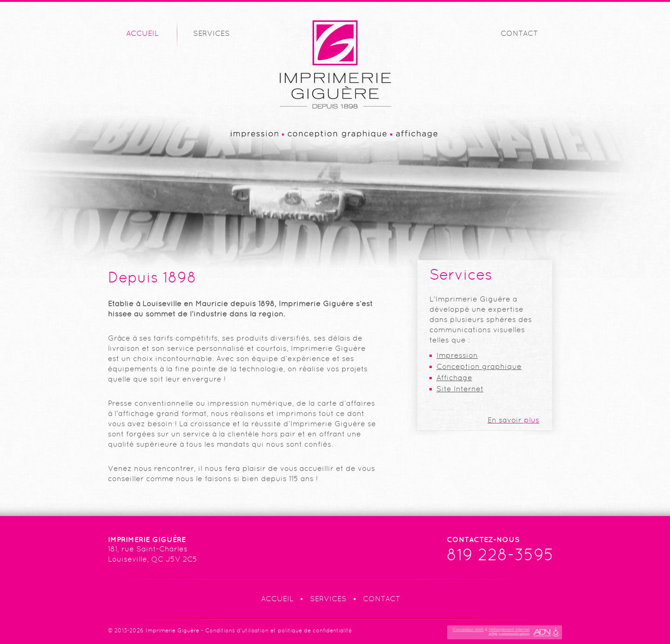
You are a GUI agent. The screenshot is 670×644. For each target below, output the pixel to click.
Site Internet (460, 389)
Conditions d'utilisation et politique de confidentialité (278, 631)
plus (513, 420)
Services (211, 33)
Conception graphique (479, 366)
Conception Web (468, 630)
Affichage (454, 378)
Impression (457, 355)
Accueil (142, 33)
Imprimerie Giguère (172, 631)
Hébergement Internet (509, 630)
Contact (519, 33)
